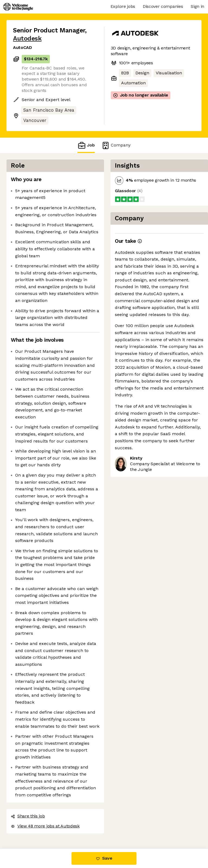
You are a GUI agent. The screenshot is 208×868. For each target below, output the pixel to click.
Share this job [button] (28, 816)
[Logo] (18, 7)
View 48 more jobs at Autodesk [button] (45, 826)
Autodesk (27, 39)
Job (86, 145)
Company (116, 145)
